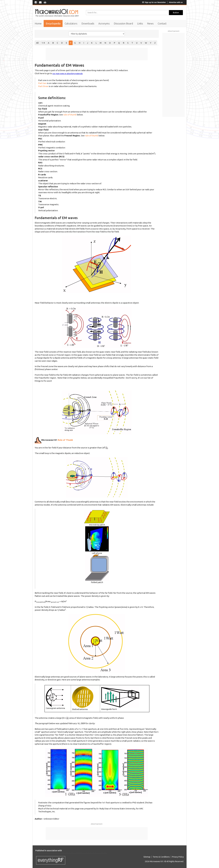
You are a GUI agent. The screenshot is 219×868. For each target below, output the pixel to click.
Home (38, 23)
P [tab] (114, 43)
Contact (162, 23)
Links (140, 23)
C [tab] (57, 43)
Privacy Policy (178, 857)
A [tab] (49, 43)
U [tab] (137, 43)
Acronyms (104, 23)
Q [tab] (119, 43)
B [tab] (53, 43)
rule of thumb (70, 115)
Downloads (88, 23)
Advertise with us (176, 2)
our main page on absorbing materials (68, 74)
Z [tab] (155, 43)
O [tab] (110, 43)
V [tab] (141, 43)
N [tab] (105, 43)
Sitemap (147, 857)
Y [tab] (151, 43)
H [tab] (80, 43)
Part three (43, 86)
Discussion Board (123, 23)
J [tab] (88, 43)
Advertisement (97, 824)
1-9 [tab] (43, 43)
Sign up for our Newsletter (154, 2)
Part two (42, 83)
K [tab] (92, 43)
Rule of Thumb (65, 440)
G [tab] (75, 43)
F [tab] (71, 43)
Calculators (71, 23)
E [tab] (66, 43)
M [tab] (101, 43)
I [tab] (84, 43)
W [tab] (146, 43)
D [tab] (62, 43)
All (37, 43)
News (150, 23)
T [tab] (132, 43)
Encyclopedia (53, 23)
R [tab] (124, 43)
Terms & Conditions (161, 857)
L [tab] (96, 43)
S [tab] (128, 43)
